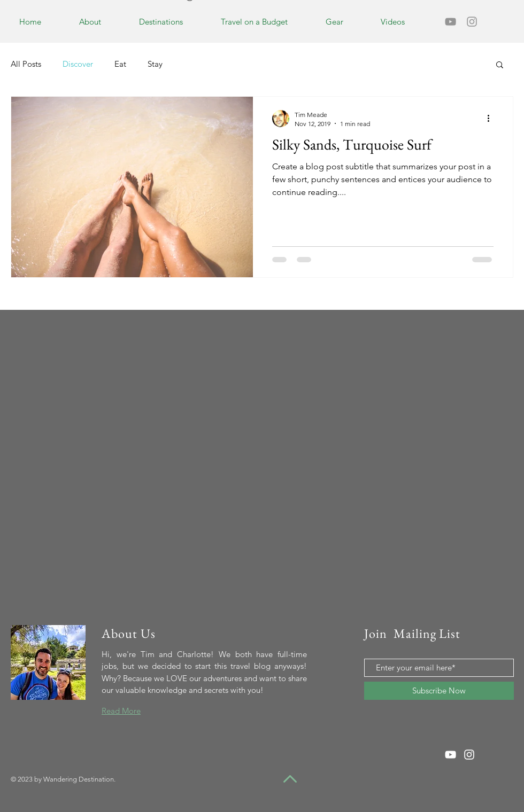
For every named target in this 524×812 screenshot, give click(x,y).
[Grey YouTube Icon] (450, 22)
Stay (155, 64)
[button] (500, 65)
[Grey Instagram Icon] (472, 22)
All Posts (26, 64)
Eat (120, 64)
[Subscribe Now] (439, 691)
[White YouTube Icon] (450, 755)
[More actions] (492, 119)
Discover (78, 64)
